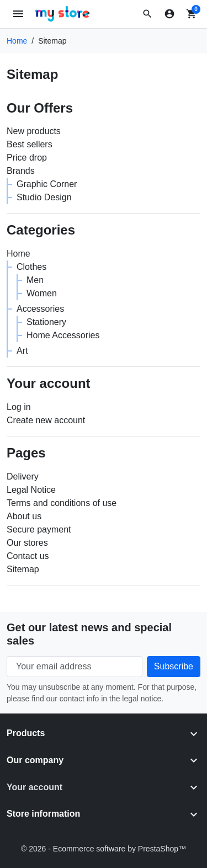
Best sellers (30, 144)
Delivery (23, 476)
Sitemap (23, 569)
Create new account (46, 420)
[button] (147, 14)
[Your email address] (75, 667)
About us (24, 516)
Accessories (40, 309)
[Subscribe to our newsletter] (174, 667)
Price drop (27, 158)
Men (35, 280)
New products (34, 131)
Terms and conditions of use (62, 503)
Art (22, 351)
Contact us (28, 556)
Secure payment (39, 529)
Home (18, 254)
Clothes (31, 267)
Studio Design (44, 197)
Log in (19, 407)
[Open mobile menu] (18, 14)
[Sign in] (169, 14)
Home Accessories (63, 335)
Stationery (46, 322)
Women (42, 293)
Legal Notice (31, 490)
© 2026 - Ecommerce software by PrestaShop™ (104, 849)
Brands (21, 171)
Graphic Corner (47, 184)
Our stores (27, 543)
